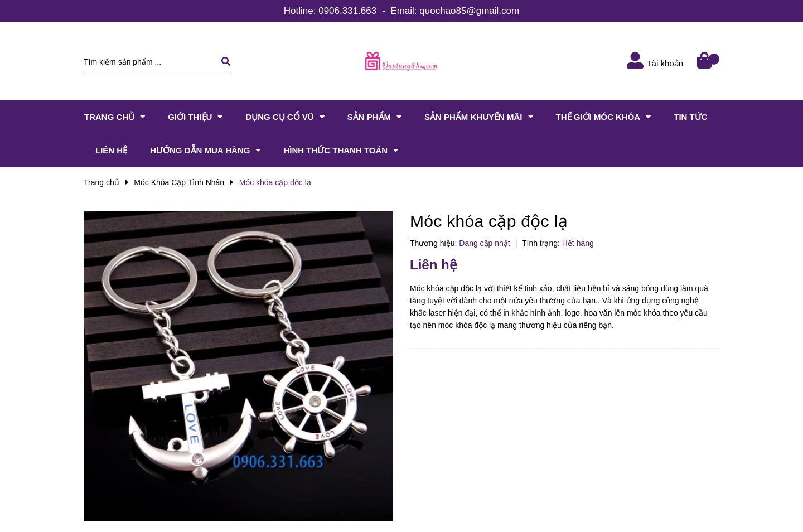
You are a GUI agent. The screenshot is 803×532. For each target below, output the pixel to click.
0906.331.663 (347, 11)
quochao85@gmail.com (469, 11)
